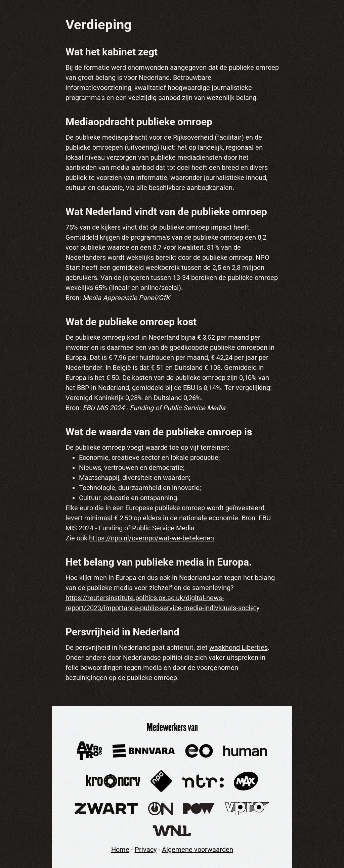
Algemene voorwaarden (198, 850)
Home (120, 850)
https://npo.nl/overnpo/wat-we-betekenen (152, 538)
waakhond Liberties (239, 647)
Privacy (146, 850)
